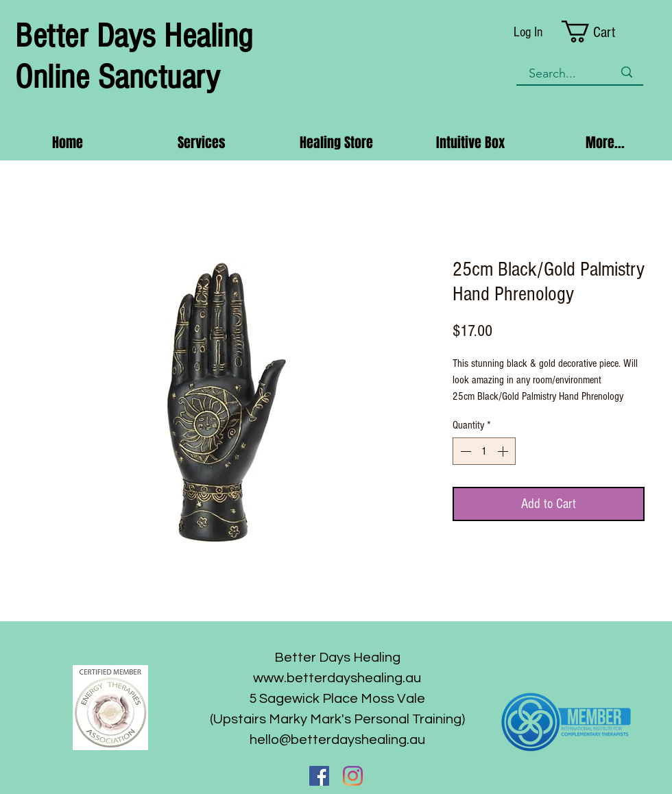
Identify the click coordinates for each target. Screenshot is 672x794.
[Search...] (561, 74)
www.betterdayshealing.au (337, 678)
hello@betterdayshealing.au (337, 740)
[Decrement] (464, 451)
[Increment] (504, 451)
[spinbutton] (484, 451)
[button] (603, 32)
